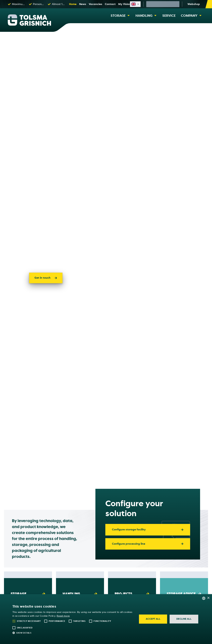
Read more (63, 616)
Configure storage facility (148, 530)
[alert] (106, 619)
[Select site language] (135, 4)
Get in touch (46, 278)
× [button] (208, 598)
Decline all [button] (184, 619)
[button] (73, 633)
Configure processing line (148, 544)
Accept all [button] (153, 619)
